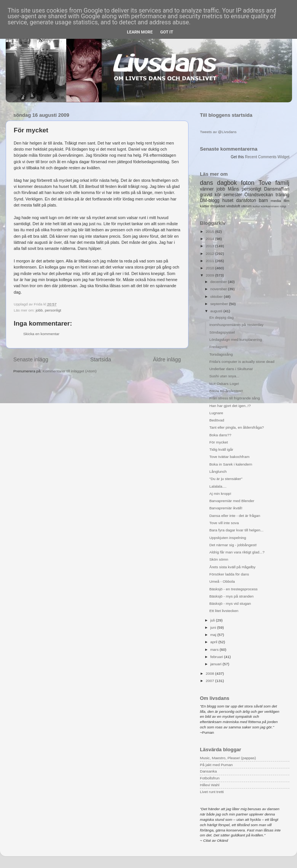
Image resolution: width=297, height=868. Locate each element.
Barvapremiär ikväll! (226, 508)
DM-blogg (210, 200)
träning (283, 195)
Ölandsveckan (259, 195)
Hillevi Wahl (210, 785)
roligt (283, 206)
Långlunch (218, 471)
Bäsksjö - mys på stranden (232, 596)
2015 (210, 231)
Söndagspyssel (222, 332)
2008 (210, 673)
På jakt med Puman (216, 765)
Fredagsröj (218, 347)
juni (214, 627)
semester (233, 195)
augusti (217, 311)
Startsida (101, 359)
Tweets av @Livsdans (218, 132)
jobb (39, 310)
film (287, 201)
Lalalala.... (218, 486)
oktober (217, 296)
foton (248, 183)
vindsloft (233, 206)
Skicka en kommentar (41, 334)
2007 (210, 681)
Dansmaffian (277, 189)
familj (282, 183)
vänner (207, 189)
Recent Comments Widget (267, 157)
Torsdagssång (221, 354)
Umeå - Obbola (222, 581)
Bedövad (217, 420)
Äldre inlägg (167, 359)
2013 (210, 246)
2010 (210, 268)
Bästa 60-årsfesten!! (226, 391)
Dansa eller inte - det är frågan (235, 516)
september (220, 304)
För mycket (219, 442)
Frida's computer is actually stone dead (242, 362)
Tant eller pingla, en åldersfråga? (237, 427)
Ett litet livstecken (224, 611)
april (214, 642)
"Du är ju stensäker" (226, 479)
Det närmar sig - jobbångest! (233, 545)
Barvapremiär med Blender (232, 501)
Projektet (218, 206)
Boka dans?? (220, 435)
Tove (265, 183)
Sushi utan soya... (224, 376)
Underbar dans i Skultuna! (231, 369)
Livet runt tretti (212, 792)
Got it (167, 32)
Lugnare (216, 413)
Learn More (140, 32)
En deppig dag (222, 317)
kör (218, 195)
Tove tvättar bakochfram (229, 457)
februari (217, 657)
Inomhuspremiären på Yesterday (236, 325)
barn (263, 200)
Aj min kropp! (220, 494)
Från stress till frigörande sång (235, 398)
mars (215, 649)
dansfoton (246, 200)
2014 (210, 239)
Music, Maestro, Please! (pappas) (228, 758)
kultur (256, 206)
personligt (53, 310)
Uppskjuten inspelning (228, 538)
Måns (233, 189)
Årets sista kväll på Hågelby (232, 567)
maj (214, 635)
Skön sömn (219, 559)
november (219, 289)
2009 (210, 275)
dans (206, 183)
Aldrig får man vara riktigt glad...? (237, 552)
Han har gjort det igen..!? (230, 406)
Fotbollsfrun (210, 778)
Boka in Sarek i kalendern (231, 464)
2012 (210, 254)
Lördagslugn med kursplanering (236, 339)
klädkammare (270, 206)
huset (228, 200)
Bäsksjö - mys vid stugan (230, 603)
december (219, 282)
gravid (206, 195)
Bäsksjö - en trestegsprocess (234, 589)
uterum (246, 206)
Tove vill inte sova (224, 523)
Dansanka (208, 771)
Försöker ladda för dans (229, 574)
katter (205, 206)
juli (213, 620)
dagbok (227, 183)
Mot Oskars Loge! (224, 384)
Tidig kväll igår (221, 449)
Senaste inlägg (31, 359)
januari (216, 664)
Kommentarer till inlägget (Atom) (70, 371)
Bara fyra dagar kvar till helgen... (236, 530)
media (276, 201)
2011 (210, 261)
